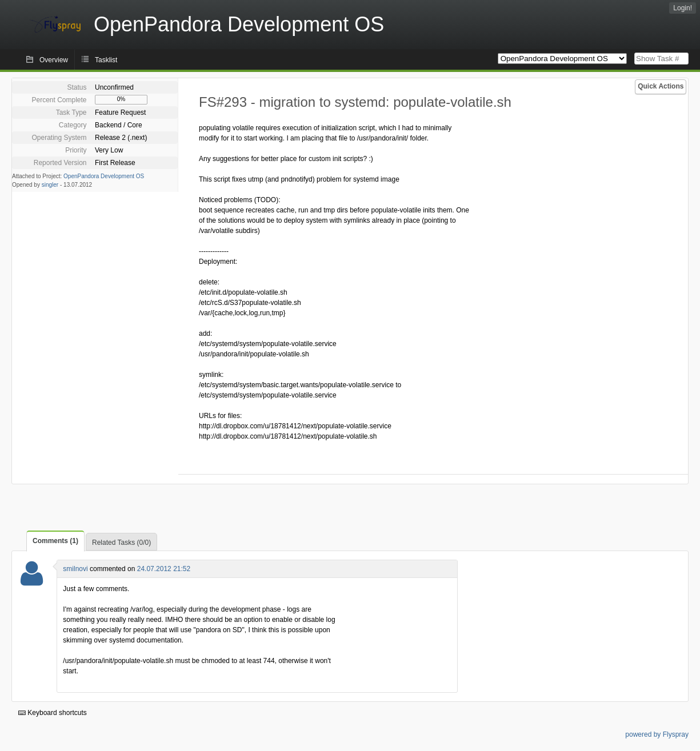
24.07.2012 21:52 (164, 569)
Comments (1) (55, 541)
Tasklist (106, 60)
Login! (683, 8)
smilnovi (75, 569)
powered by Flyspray (657, 734)
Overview (54, 60)
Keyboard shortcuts (53, 713)
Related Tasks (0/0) (121, 543)
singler (50, 185)
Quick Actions (661, 86)
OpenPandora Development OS (104, 176)
